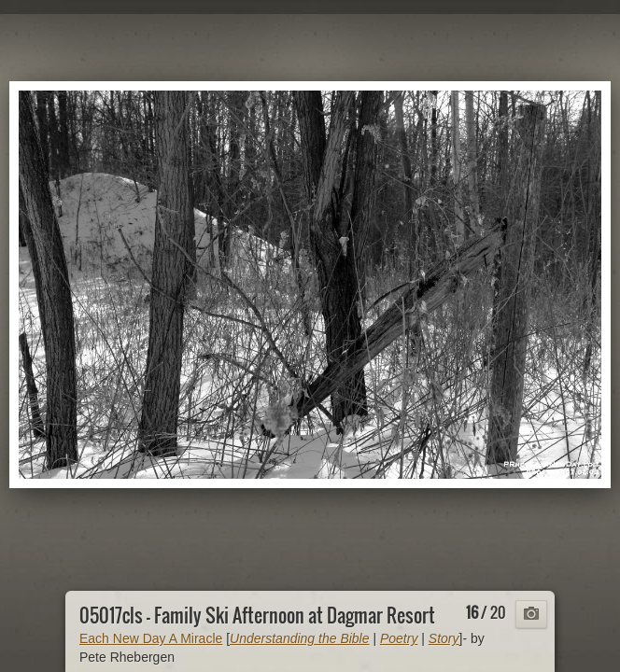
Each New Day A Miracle (151, 638)
